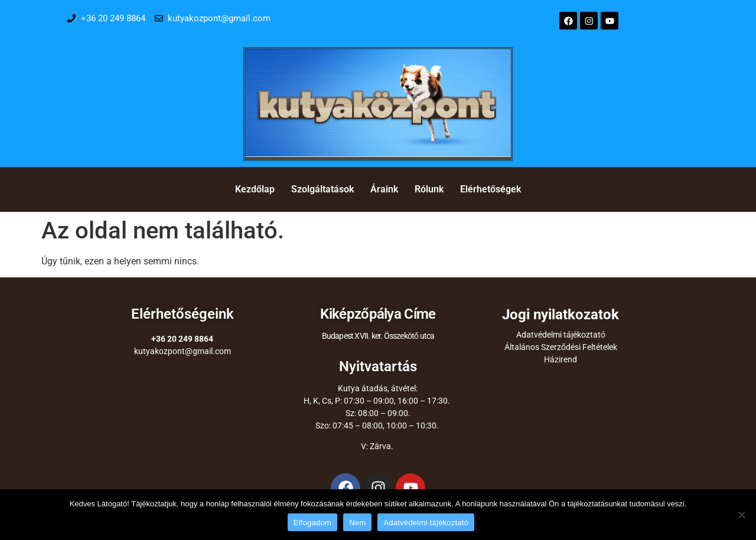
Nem (357, 523)
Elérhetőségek (491, 189)
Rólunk (429, 189)
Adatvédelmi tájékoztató (561, 335)
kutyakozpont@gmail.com (183, 351)
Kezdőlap (255, 189)
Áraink (384, 189)
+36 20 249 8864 (182, 339)
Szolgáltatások (322, 189)
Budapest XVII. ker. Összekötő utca (378, 336)
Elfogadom (312, 523)
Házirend (561, 359)
